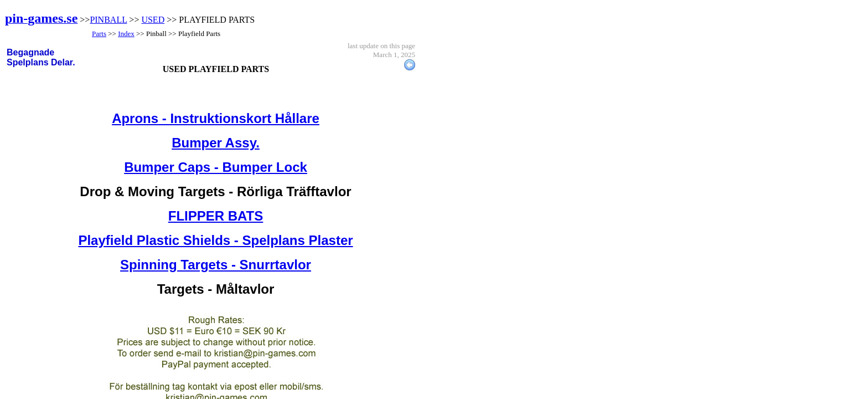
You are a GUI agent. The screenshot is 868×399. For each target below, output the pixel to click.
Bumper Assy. (216, 143)
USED (153, 20)
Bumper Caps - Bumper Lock (216, 167)
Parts (99, 34)
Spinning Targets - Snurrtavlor (216, 265)
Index (126, 34)
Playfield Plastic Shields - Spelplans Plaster (215, 240)
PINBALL (108, 20)
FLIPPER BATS (216, 216)
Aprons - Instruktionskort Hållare (216, 118)
